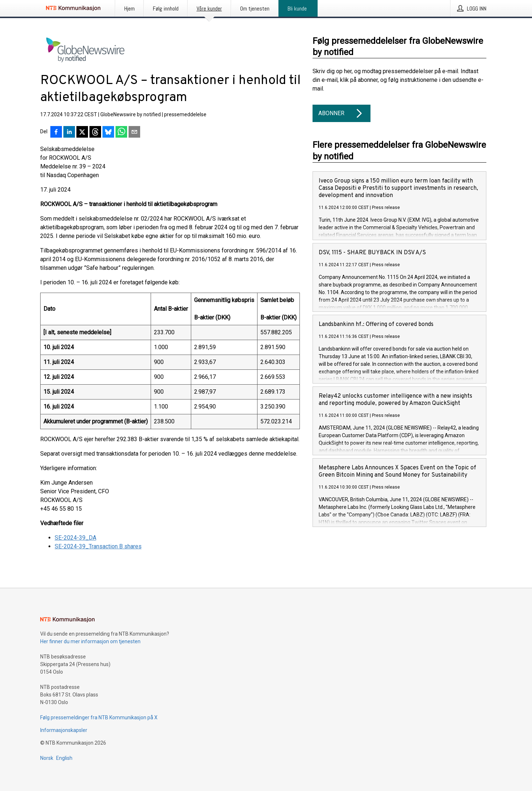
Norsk (47, 758)
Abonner (342, 113)
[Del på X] (82, 133)
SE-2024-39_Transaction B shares (98, 546)
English (64, 758)
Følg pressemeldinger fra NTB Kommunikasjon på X (99, 717)
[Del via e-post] (134, 133)
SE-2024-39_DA (76, 538)
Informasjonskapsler (64, 730)
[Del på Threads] (95, 133)
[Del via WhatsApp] (121, 133)
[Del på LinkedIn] (69, 133)
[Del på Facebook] (56, 133)
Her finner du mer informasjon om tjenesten (90, 641)
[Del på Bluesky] (108, 133)
